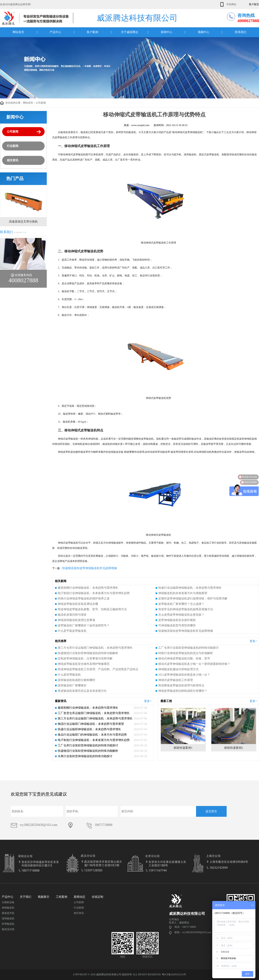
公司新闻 (41, 103)
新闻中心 (167, 32)
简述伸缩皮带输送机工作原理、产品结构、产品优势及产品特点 (98, 669)
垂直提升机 (8, 913)
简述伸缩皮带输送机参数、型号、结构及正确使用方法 (92, 609)
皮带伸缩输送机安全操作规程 (177, 620)
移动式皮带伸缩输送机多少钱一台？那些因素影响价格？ (194, 664)
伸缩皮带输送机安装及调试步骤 (78, 604)
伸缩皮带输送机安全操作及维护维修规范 (84, 664)
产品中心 (55, 32)
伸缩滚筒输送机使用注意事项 (76, 620)
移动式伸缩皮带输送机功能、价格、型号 (184, 658)
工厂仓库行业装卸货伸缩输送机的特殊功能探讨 (188, 648)
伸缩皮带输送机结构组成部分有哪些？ (183, 691)
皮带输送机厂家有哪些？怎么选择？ (181, 604)
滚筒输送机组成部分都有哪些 (76, 680)
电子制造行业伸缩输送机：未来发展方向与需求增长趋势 (94, 593)
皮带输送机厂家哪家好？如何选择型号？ (84, 625)
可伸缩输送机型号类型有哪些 (177, 625)
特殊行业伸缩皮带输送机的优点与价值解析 (186, 653)
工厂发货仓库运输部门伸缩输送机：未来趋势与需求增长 (94, 713)
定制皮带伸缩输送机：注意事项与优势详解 (85, 658)
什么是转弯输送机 (69, 675)
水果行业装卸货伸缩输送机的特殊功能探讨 (85, 756)
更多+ (253, 641)
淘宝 (123, 957)
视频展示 (44, 897)
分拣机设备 (8, 902)
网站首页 (18, 32)
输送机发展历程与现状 (72, 615)
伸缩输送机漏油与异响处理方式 (178, 669)
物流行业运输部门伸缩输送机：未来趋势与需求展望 (91, 724)
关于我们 (26, 897)
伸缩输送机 (8, 908)
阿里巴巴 (147, 957)
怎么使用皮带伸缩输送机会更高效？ (181, 615)
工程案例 (62, 897)
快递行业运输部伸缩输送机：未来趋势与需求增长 (190, 588)
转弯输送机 (8, 924)
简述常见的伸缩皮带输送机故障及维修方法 (186, 609)
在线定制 (97, 897)
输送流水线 (8, 929)
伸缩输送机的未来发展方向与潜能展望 (183, 593)
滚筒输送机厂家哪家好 (72, 685)
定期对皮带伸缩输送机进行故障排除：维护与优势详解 (193, 598)
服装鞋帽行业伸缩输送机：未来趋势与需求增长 (88, 588)
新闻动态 (79, 897)
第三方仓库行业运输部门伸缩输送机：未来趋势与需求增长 (95, 648)
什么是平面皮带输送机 (72, 631)
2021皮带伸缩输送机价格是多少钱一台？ (184, 675)
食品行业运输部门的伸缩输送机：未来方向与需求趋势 (92, 735)
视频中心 (204, 32)
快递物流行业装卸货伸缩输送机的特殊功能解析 (88, 653)
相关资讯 (13, 160)
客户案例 (92, 32)
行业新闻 (13, 146)
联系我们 (241, 32)
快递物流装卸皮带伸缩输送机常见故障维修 (90, 568)
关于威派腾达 (129, 32)
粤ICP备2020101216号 (174, 975)
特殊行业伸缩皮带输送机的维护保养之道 (84, 598)
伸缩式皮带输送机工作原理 (176, 680)
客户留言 (254, 4)
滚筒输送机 (8, 918)
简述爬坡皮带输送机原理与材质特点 (181, 685)
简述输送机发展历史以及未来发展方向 (82, 691)
